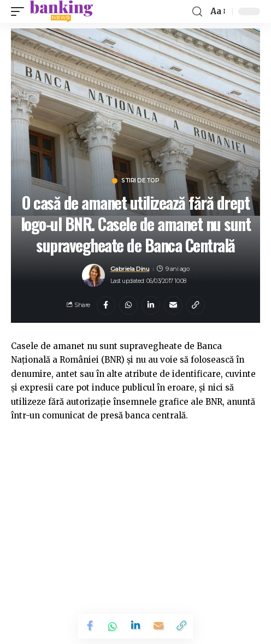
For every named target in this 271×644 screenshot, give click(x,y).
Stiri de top (140, 181)
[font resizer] (217, 11)
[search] (197, 12)
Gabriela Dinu (130, 269)
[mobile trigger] (20, 11)
